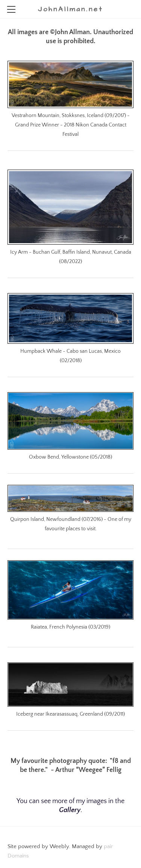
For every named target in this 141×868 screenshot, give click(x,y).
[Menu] (11, 9)
